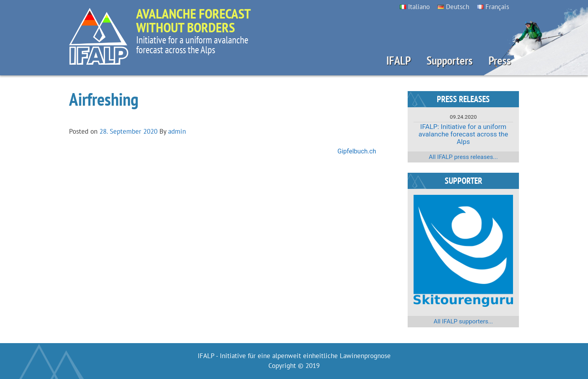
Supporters (450, 60)
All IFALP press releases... (463, 157)
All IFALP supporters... (463, 321)
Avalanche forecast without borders (193, 20)
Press (500, 60)
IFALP (399, 60)
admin (177, 131)
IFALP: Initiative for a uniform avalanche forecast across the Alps (463, 134)
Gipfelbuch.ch (357, 151)
